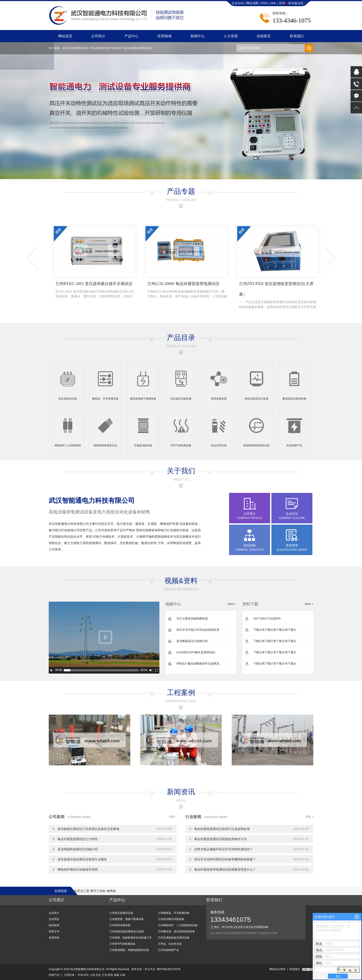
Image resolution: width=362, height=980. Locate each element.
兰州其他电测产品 (168, 950)
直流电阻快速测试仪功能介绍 (78, 849)
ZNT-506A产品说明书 (267, 619)
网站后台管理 (277, 969)
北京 (98, 975)
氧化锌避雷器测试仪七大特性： (79, 839)
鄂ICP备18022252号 (169, 969)
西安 (110, 975)
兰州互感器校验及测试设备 (174, 938)
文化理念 (54, 919)
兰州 (104, 975)
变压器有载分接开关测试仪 (106, 48)
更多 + (173, 817)
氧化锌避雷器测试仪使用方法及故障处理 (222, 829)
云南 (123, 975)
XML (273, 3)
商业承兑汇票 (80, 891)
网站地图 (253, 3)
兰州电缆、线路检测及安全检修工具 (131, 938)
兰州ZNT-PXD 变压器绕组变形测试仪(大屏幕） (279, 295)
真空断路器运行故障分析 (192, 641)
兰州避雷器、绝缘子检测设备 (127, 919)
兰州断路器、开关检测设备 (174, 913)
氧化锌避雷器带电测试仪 (138, 48)
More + (232, 604)
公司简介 (98, 36)
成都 (116, 975)
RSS (264, 3)
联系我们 (297, 36)
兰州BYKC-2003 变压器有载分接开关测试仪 (95, 290)
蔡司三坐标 (98, 891)
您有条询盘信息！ (293, 3)
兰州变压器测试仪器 (121, 913)
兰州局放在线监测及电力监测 (127, 931)
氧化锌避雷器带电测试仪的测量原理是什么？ (225, 869)
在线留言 (264, 36)
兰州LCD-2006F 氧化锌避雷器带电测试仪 (187, 290)
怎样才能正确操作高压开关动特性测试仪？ (224, 849)
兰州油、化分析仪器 (170, 944)
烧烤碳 (111, 891)
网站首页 (65, 36)
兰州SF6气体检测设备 (122, 944)
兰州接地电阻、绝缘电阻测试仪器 (129, 950)
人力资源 (231, 36)
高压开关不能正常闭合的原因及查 (198, 630)
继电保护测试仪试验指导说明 (78, 869)
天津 (80, 975)
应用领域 (164, 36)
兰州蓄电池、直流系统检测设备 (176, 931)
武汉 (86, 975)
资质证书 (54, 931)
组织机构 (54, 925)
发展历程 (54, 938)
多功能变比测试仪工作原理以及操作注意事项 (88, 829)
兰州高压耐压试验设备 (171, 919)
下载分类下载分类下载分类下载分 (275, 630)
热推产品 (54, 975)
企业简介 (54, 913)
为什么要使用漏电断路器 (192, 619)
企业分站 (238, 3)
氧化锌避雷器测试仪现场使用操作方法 (220, 839)
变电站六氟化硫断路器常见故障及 (198, 664)
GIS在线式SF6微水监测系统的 (196, 652)
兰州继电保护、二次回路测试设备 (178, 925)
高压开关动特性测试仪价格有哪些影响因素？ (225, 859)
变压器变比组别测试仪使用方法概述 (82, 859)
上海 (92, 975)
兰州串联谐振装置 (120, 925)
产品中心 (131, 36)
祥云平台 (150, 969)
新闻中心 (198, 36)
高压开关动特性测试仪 (76, 48)
